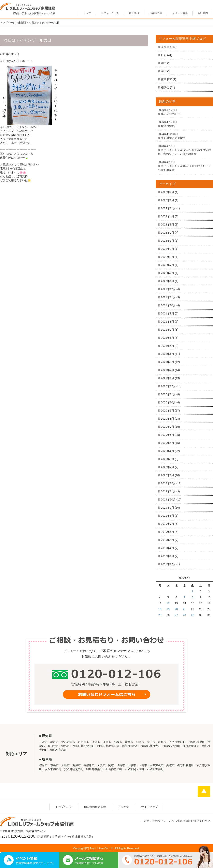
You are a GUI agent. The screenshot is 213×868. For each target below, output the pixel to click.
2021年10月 (168, 305)
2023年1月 (168, 241)
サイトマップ (149, 807)
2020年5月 (168, 443)
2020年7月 (168, 427)
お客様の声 (156, 13)
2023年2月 (168, 233)
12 (168, 603)
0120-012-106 (22, 836)
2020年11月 (168, 394)
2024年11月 (168, 208)
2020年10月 (168, 402)
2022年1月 (168, 281)
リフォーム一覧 (110, 13)
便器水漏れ (168, 126)
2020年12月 (168, 386)
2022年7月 (168, 265)
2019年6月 (168, 532)
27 (176, 615)
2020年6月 (168, 435)
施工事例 (134, 13)
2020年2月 (168, 467)
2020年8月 (168, 419)
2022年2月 (168, 273)
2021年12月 (168, 289)
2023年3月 (168, 224)
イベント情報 (180, 13)
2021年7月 (168, 330)
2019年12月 (168, 483)
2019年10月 (168, 499)
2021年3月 (168, 362)
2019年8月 (168, 516)
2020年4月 (168, 451)
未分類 (165, 47)
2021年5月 (168, 346)
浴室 (164, 71)
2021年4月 (168, 354)
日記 (164, 55)
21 (184, 609)
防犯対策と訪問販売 (173, 138)
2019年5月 (168, 540)
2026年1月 (168, 200)
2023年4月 (168, 216)
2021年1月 (168, 378)
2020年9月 (168, 411)
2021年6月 (168, 338)
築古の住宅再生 (171, 114)
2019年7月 (168, 524)
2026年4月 (168, 192)
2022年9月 (168, 249)
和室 (164, 63)
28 (184, 615)
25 (160, 615)
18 (160, 609)
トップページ (64, 807)
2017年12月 (168, 564)
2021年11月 (168, 297)
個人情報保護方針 (95, 807)
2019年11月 (168, 491)
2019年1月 (168, 556)
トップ (87, 13)
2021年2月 (168, 370)
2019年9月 (168, 508)
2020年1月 (168, 475)
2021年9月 (168, 313)
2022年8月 (168, 257)
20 (176, 609)
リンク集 (124, 807)
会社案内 (203, 13)
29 (193, 615)
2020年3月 (168, 459)
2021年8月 (168, 322)
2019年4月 (168, 548)
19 (168, 609)
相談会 (165, 87)
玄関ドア (166, 79)
